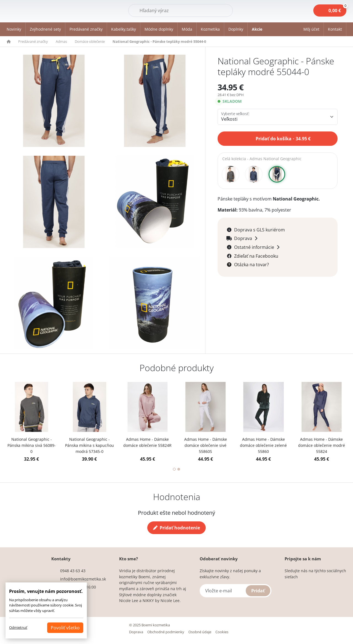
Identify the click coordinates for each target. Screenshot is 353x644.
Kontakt (335, 29)
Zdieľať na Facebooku (256, 256)
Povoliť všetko (65, 628)
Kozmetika (210, 29)
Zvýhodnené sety (45, 29)
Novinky (14, 29)
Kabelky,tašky (124, 29)
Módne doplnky (159, 29)
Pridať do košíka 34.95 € (283, 138)
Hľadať (219, 10)
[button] (311, 29)
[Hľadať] (180, 10)
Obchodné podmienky (166, 632)
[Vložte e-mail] (236, 591)
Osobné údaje (200, 632)
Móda (187, 29)
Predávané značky (86, 29)
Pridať (258, 591)
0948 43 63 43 (73, 571)
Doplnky (236, 29)
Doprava (136, 632)
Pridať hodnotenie (176, 528)
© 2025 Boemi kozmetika (149, 625)
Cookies (222, 632)
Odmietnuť (18, 627)
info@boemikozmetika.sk (83, 579)
